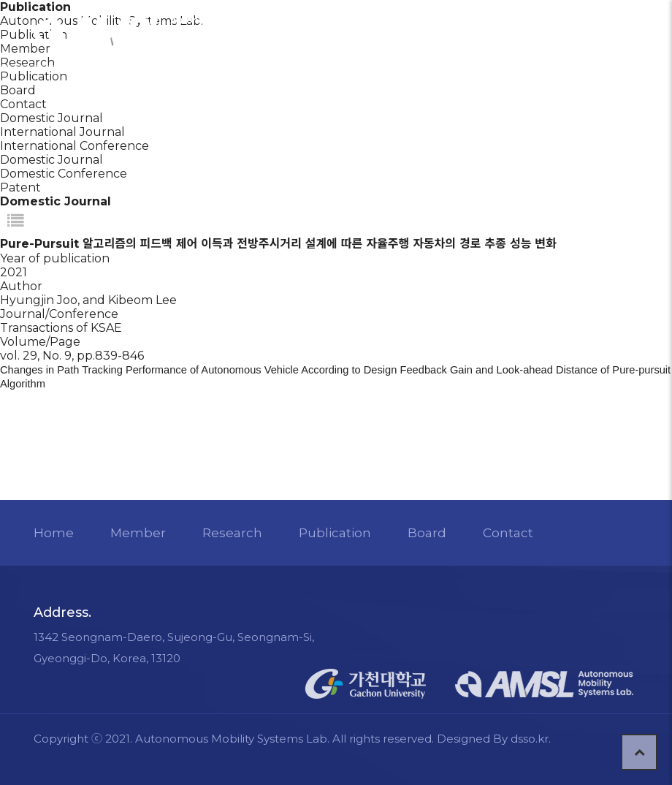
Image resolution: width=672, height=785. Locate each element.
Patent (20, 187)
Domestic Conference (64, 174)
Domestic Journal (51, 160)
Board (18, 90)
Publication (34, 76)
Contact (23, 104)
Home (54, 533)
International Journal (62, 132)
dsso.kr (530, 739)
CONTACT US (547, 33)
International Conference (75, 146)
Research (233, 533)
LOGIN (462, 32)
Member (139, 533)
